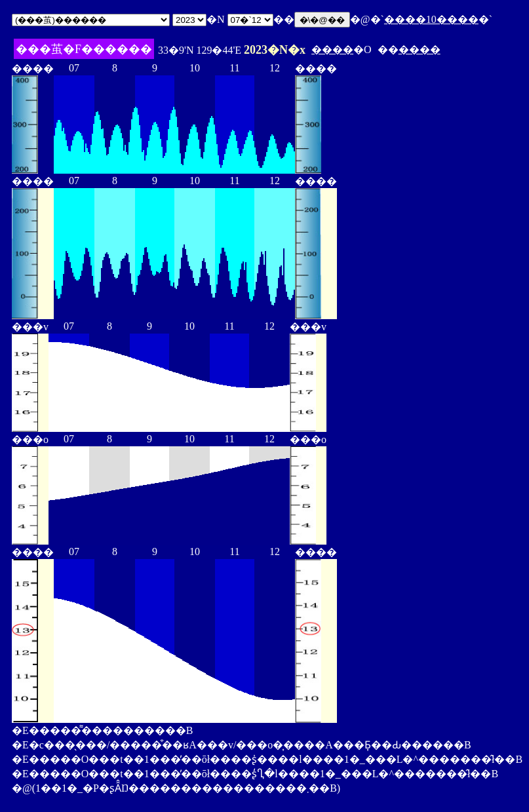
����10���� (431, 19)
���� (332, 49)
